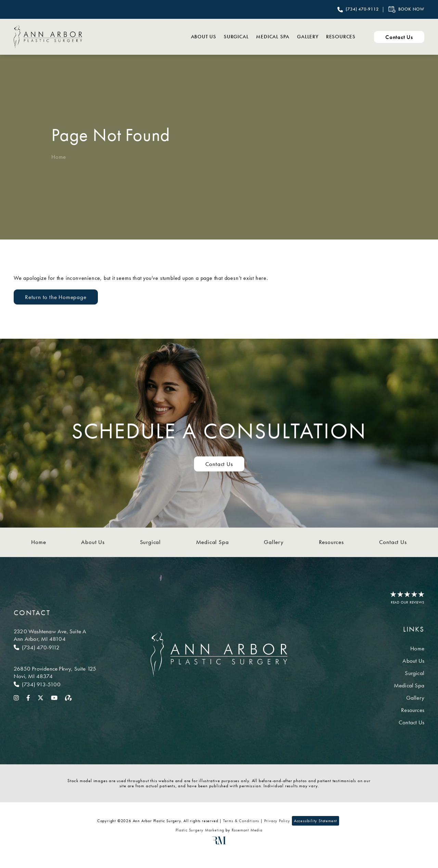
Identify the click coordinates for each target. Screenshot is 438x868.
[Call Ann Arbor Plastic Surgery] (358, 10)
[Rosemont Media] (219, 843)
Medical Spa (257, 37)
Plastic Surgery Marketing (200, 830)
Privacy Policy (277, 821)
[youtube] (54, 697)
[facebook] (28, 697)
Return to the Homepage (56, 297)
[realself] (68, 697)
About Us (176, 37)
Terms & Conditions (241, 821)
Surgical (215, 37)
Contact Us (393, 542)
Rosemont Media (247, 830)
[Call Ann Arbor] (55, 647)
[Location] (55, 635)
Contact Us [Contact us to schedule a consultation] (219, 464)
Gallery (299, 37)
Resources (338, 37)
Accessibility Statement (315, 821)
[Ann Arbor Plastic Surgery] (48, 37)
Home (59, 157)
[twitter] (41, 697)
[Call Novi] (55, 684)
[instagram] (16, 697)
